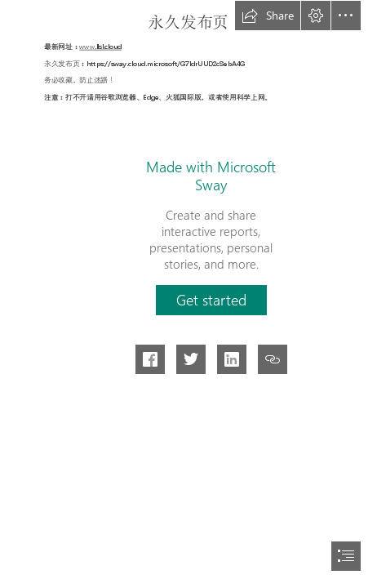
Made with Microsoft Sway (211, 176)
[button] (268, 16)
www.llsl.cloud (101, 47)
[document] (188, 294)
